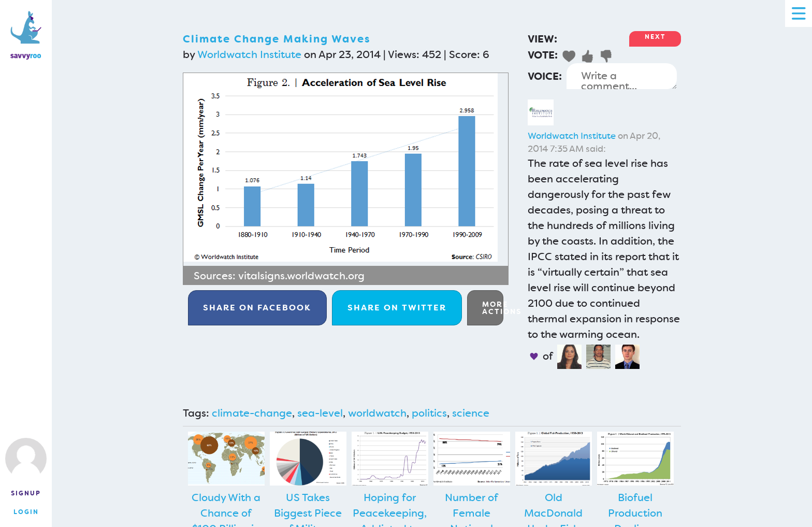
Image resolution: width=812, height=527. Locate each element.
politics (429, 413)
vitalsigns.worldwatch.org (301, 276)
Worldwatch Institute (249, 54)
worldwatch (377, 413)
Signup (26, 493)
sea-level (320, 413)
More (493, 308)
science (471, 413)
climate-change (252, 413)
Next (655, 37)
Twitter (397, 308)
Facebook (257, 308)
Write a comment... (622, 76)
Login (26, 512)
